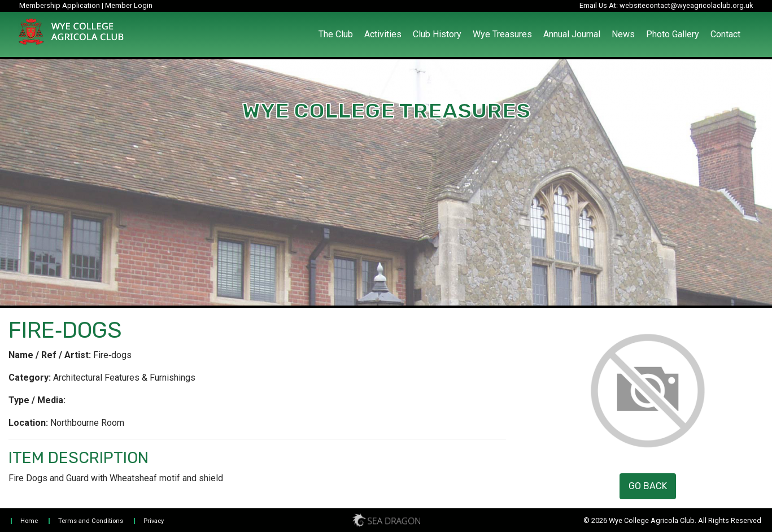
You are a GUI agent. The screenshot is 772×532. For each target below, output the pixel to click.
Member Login (129, 5)
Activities (383, 34)
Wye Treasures (502, 34)
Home (29, 521)
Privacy (154, 521)
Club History (437, 34)
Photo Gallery (673, 34)
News (623, 34)
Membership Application (60, 5)
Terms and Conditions (91, 521)
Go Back (648, 486)
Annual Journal (572, 34)
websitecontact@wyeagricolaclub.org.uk (686, 5)
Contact (725, 34)
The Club (336, 34)
